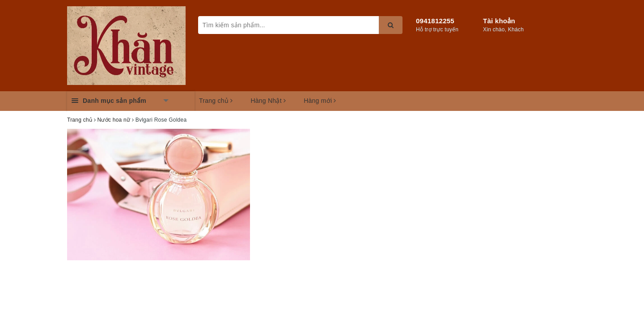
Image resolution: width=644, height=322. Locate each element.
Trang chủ (216, 101)
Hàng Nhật (268, 101)
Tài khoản (499, 21)
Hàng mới (320, 101)
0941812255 (435, 21)
